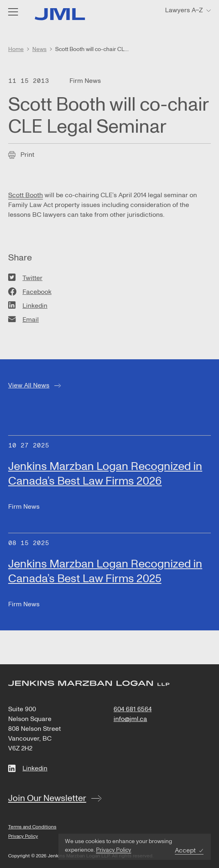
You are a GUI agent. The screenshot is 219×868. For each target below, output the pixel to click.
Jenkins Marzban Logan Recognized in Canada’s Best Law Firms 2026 (105, 474)
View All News (29, 385)
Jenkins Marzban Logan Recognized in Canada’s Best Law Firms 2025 (105, 571)
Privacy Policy (114, 850)
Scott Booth (26, 195)
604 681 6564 (133, 709)
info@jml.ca (130, 719)
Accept (185, 851)
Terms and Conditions (32, 827)
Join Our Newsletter (47, 798)
